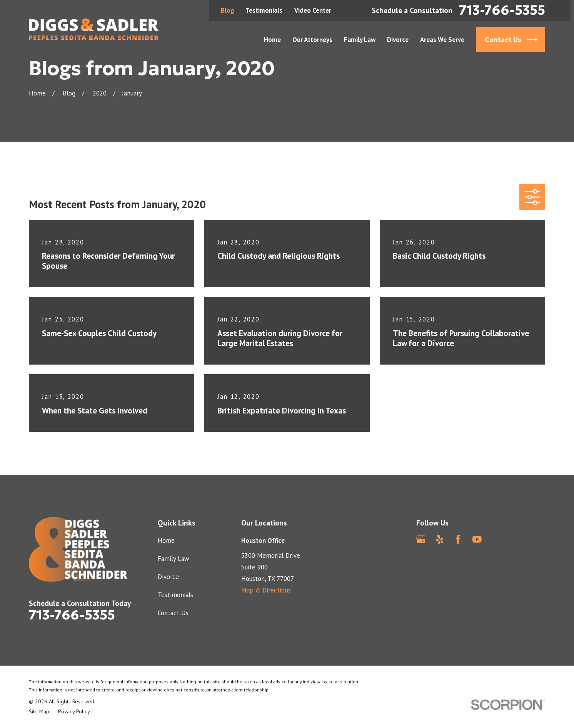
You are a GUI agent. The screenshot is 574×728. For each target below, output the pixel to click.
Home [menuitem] (272, 40)
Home (166, 541)
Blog (227, 10)
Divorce (168, 577)
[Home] (94, 29)
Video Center (313, 10)
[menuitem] (39, 712)
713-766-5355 (502, 10)
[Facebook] (458, 539)
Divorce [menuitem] (398, 40)
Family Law (173, 559)
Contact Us (173, 613)
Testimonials (264, 10)
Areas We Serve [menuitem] (442, 40)
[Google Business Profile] (421, 539)
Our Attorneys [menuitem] (312, 40)
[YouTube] (477, 539)
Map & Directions (266, 590)
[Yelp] (440, 539)
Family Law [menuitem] (360, 40)
